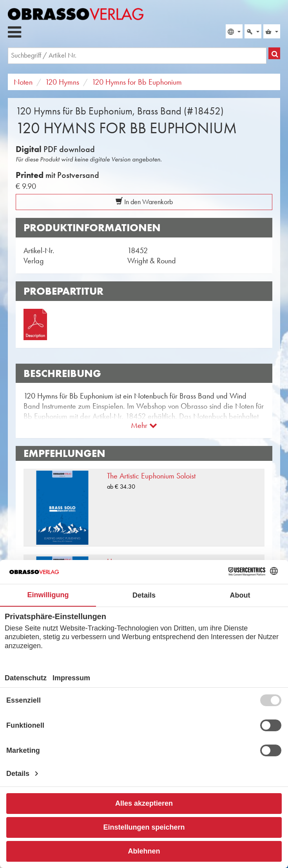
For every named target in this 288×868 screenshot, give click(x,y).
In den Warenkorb (144, 202)
